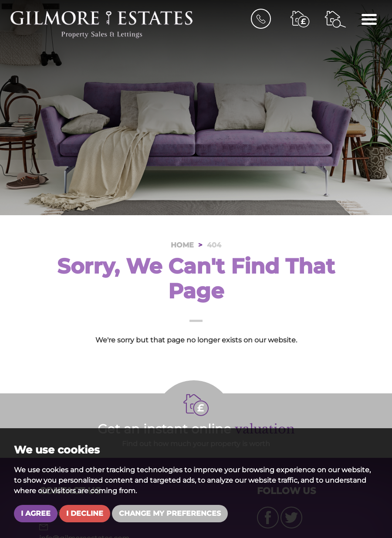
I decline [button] (85, 513)
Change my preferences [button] (170, 513)
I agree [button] (36, 513)
